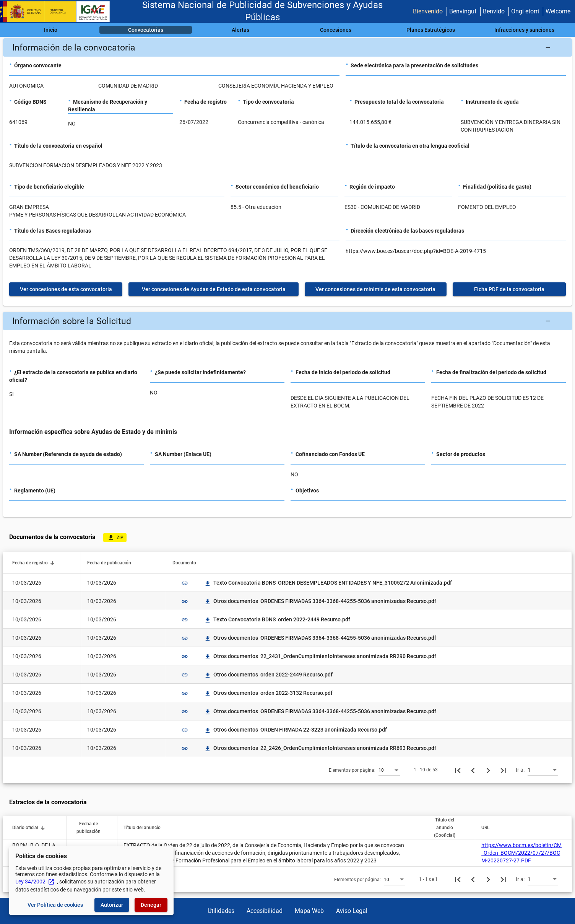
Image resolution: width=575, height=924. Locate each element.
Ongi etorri (525, 11)
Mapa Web (309, 911)
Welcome (558, 11)
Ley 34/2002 (35, 882)
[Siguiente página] (488, 770)
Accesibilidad (265, 911)
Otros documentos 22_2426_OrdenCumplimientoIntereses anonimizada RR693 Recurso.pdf (320, 748)
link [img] (185, 583)
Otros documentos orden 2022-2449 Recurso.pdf (268, 675)
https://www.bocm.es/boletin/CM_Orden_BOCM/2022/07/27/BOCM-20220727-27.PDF (521, 853)
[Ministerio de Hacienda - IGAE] (58, 12)
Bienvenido (428, 11)
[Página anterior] (473, 770)
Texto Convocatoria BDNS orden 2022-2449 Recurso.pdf (277, 619)
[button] (287, 47)
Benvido (494, 11)
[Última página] (504, 770)
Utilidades (221, 911)
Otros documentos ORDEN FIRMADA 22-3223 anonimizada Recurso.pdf (296, 730)
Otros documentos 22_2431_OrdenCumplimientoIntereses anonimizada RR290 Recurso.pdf (320, 656)
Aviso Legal (352, 911)
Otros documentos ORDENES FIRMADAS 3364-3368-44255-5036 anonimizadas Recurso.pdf (320, 601)
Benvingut (463, 11)
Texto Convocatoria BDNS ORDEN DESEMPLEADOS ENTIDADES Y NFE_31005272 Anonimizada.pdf (328, 583)
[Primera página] (458, 770)
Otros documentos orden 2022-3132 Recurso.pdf (268, 693)
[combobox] (389, 770)
